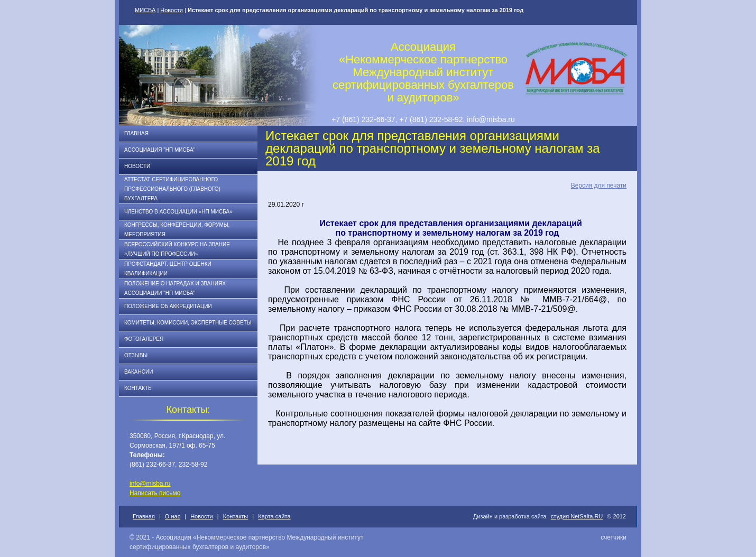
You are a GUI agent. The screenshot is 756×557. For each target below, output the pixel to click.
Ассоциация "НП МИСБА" (160, 150)
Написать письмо (155, 493)
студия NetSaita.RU (577, 516)
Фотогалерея (144, 339)
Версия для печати (599, 185)
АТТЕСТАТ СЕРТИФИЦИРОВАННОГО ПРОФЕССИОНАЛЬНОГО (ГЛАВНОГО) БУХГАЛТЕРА (172, 189)
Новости (172, 10)
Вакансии (139, 372)
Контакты (139, 388)
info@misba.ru (150, 484)
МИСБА (145, 10)
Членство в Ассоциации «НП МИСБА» (178, 212)
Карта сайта (274, 516)
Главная (136, 133)
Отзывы (136, 355)
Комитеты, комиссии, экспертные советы (188, 323)
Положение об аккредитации (168, 306)
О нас (173, 516)
